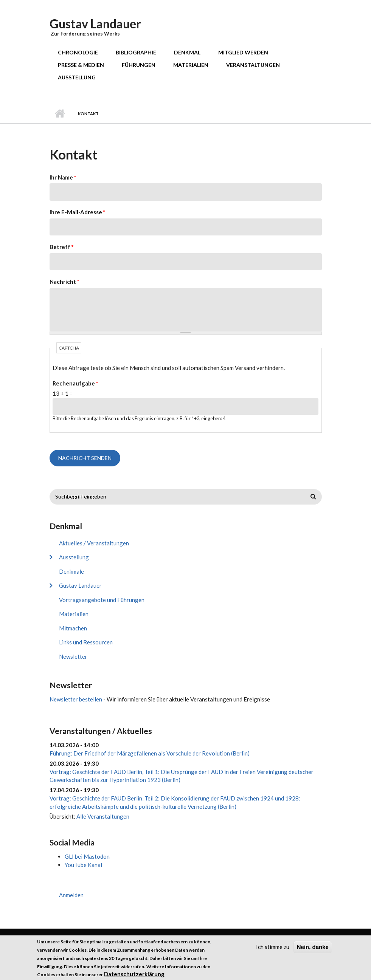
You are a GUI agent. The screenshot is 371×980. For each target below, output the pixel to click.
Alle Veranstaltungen (103, 816)
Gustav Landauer (95, 24)
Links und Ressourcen (86, 642)
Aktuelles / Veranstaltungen (94, 543)
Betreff (62, 247)
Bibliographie (136, 52)
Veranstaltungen (253, 65)
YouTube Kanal (83, 865)
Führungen (139, 65)
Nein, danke (313, 950)
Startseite (60, 114)
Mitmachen (73, 628)
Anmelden (71, 895)
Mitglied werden (243, 52)
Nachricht (64, 282)
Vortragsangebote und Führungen (102, 600)
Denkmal (187, 52)
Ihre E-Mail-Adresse (78, 212)
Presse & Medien (81, 65)
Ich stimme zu (273, 950)
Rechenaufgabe (75, 383)
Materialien (191, 65)
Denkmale (71, 571)
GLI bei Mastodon (87, 856)
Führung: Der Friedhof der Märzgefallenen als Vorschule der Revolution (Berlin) (150, 753)
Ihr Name (63, 177)
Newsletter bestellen (76, 699)
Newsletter (73, 656)
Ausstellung (77, 77)
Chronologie (78, 52)
